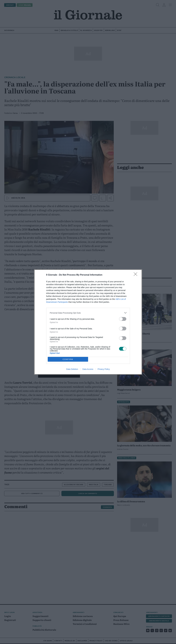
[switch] (123, 319)
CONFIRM (68, 359)
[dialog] (88, 322)
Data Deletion (72, 369)
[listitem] (88, 313)
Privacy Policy (104, 369)
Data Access (88, 369)
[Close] (136, 275)
